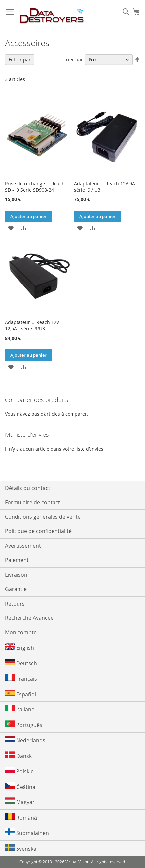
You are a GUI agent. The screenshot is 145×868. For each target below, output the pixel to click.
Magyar (20, 802)
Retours (15, 604)
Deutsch (21, 663)
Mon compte (21, 632)
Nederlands (25, 740)
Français (21, 678)
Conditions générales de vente (43, 517)
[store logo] (52, 16)
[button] (11, 228)
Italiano (20, 709)
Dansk (18, 755)
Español (20, 694)
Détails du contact (28, 488)
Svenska (21, 848)
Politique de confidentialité (38, 531)
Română (21, 817)
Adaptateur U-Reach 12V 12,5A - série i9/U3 (32, 325)
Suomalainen (27, 833)
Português (24, 724)
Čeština (20, 786)
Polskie (19, 771)
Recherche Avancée (29, 618)
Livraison (16, 575)
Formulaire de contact (33, 502)
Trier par (73, 60)
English (19, 647)
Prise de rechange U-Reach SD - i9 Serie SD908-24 (35, 187)
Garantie (16, 589)
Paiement (17, 560)
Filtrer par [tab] (20, 60)
